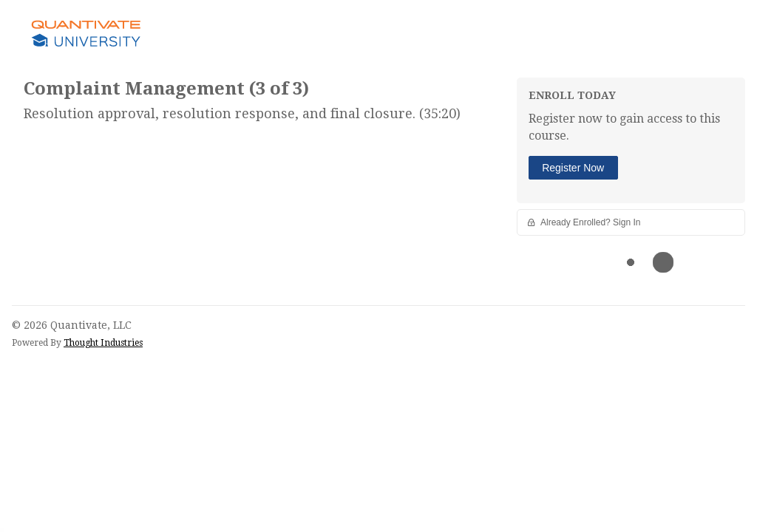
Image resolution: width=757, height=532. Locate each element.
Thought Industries (103, 343)
